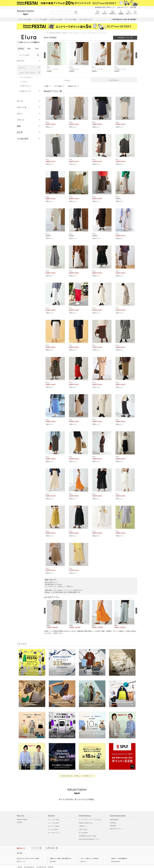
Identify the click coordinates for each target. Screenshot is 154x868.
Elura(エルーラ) (67, 33)
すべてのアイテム (54, 828)
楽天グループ (122, 7)
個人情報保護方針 (29, 863)
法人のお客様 (83, 828)
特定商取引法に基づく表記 (87, 832)
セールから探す (53, 825)
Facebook (113, 818)
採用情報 (51, 863)
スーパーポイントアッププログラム (90, 815)
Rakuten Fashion (55, 33)
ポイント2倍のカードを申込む (90, 854)
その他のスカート (26, 86)
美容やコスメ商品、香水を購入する (61, 854)
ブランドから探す (54, 815)
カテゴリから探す (54, 822)
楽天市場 (133, 7)
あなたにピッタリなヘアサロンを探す (28, 854)
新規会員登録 (114, 815)
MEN (29, 49)
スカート (22, 68)
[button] (57, 59)
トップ (46, 33)
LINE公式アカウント (116, 824)
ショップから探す (54, 819)
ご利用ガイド (83, 822)
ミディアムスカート (26, 77)
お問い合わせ (83, 825)
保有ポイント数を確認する (119, 854)
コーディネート (114, 80)
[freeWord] (29, 55)
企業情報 (19, 863)
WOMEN (21, 49)
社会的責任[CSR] (41, 863)
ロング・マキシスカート (28, 73)
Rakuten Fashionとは (86, 819)
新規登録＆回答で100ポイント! (105, 7)
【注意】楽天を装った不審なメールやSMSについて (77, 772)
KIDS (37, 49)
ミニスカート (24, 82)
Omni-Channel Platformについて (89, 835)
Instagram (113, 821)
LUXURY (19, 818)
